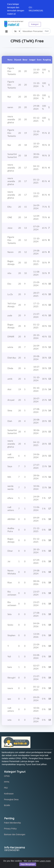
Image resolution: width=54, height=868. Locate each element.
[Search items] (36, 31)
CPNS (7, 776)
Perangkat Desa (11, 799)
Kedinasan (9, 794)
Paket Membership (12, 823)
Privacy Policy (10, 829)
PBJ (6, 788)
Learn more (45, 862)
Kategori (35, 24)
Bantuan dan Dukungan (15, 834)
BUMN (7, 805)
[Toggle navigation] (6, 31)
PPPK (7, 782)
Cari (47, 31)
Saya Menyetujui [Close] (28, 866)
